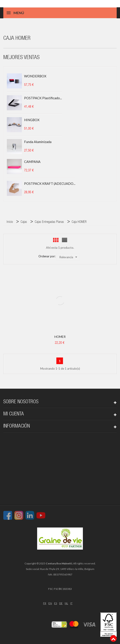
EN (50, 603)
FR (45, 603)
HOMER (60, 337)
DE (61, 603)
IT (71, 603)
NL (66, 603)
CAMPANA (32, 162)
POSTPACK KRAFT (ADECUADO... (50, 183)
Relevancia (68, 257)
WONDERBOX (35, 76)
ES (56, 603)
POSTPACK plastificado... (43, 98)
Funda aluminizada (38, 142)
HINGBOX (32, 120)
